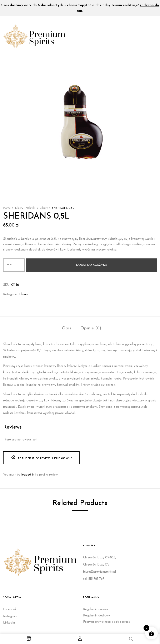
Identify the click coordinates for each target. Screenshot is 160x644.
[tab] (66, 329)
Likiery (44, 208)
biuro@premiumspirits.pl (99, 572)
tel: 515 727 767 (94, 579)
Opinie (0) (91, 328)
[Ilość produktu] (14, 265)
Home (7, 208)
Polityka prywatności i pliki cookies (106, 622)
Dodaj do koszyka (92, 265)
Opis (66, 328)
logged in (28, 475)
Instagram (10, 617)
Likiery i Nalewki (25, 208)
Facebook (10, 609)
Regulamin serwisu (96, 609)
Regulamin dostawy (96, 616)
